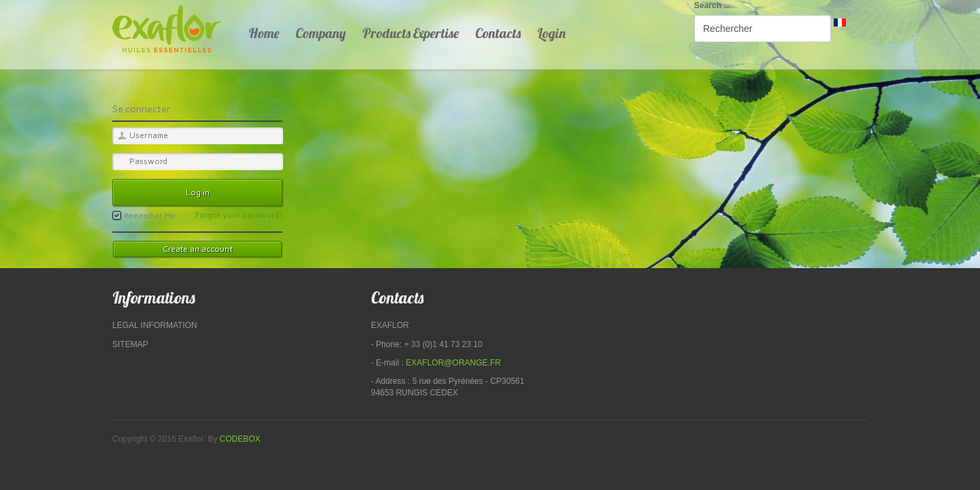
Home (264, 33)
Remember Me (144, 216)
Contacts (498, 33)
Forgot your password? (239, 215)
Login (551, 33)
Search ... (712, 5)
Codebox (240, 439)
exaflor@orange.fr (453, 363)
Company (321, 33)
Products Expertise (410, 33)
